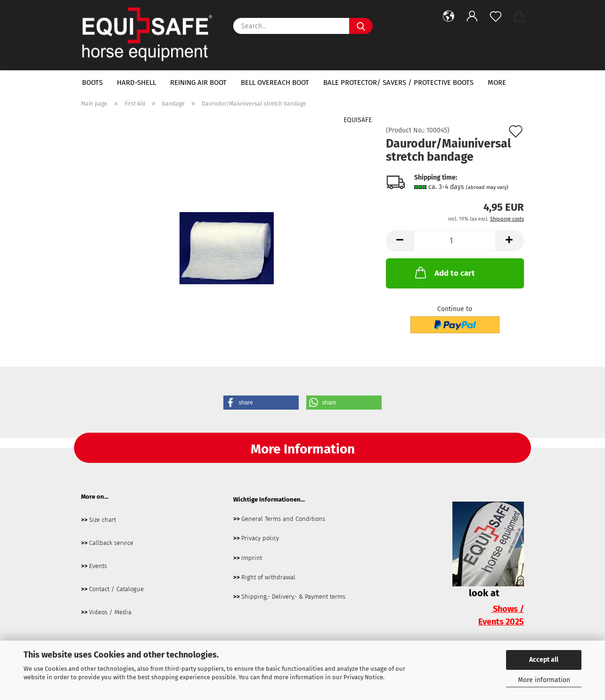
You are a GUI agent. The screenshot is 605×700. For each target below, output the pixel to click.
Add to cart (444, 272)
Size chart (102, 520)
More (497, 82)
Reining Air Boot (198, 82)
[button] (449, 16)
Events (98, 566)
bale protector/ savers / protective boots (398, 82)
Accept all (544, 660)
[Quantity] (455, 241)
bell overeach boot (275, 82)
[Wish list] (496, 16)
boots (92, 82)
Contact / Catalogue (116, 589)
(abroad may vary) (487, 187)
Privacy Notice (363, 677)
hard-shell (136, 82)
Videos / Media (110, 612)
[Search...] (361, 26)
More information (544, 680)
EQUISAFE (358, 120)
